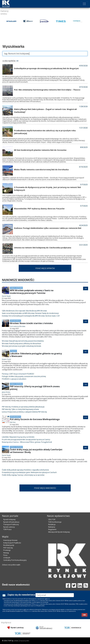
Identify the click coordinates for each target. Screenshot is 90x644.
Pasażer (13, 351)
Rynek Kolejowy (9, 519)
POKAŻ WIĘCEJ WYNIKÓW (45, 268)
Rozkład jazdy (9, 545)
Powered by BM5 (24, 641)
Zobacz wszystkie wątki (11, 565)
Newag (6, 553)
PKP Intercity (8, 548)
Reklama (52, 527)
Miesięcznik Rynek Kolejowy (59, 532)
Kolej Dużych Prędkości (12, 543)
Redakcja (52, 524)
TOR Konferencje (55, 522)
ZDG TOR (52, 519)
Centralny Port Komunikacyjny (15, 560)
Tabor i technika (16, 288)
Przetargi (7, 550)
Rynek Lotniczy (9, 527)
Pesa (5, 555)
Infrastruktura (15, 321)
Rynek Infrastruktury (11, 522)
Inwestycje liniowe (10, 540)
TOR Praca (7, 529)
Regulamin (52, 529)
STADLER (7, 558)
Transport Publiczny (11, 524)
